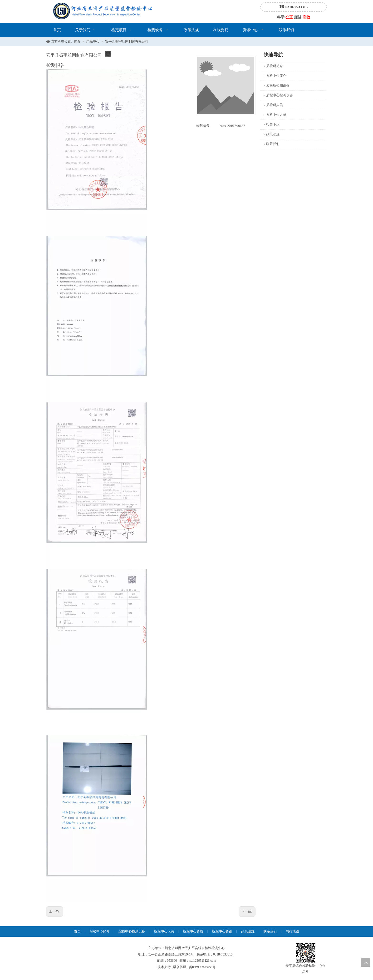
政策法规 (273, 134)
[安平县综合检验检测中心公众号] (305, 953)
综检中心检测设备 (132, 931)
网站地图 (292, 931)
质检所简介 (275, 66)
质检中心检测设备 (280, 95)
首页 (77, 931)
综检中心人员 (164, 931)
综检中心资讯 (222, 931)
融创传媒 (180, 967)
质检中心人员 (276, 115)
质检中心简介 (276, 76)
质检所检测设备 (278, 85)
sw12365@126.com (203, 961)
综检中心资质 (193, 931)
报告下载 (273, 124)
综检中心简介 (100, 931)
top (366, 962)
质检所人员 (275, 105)
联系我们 (273, 144)
